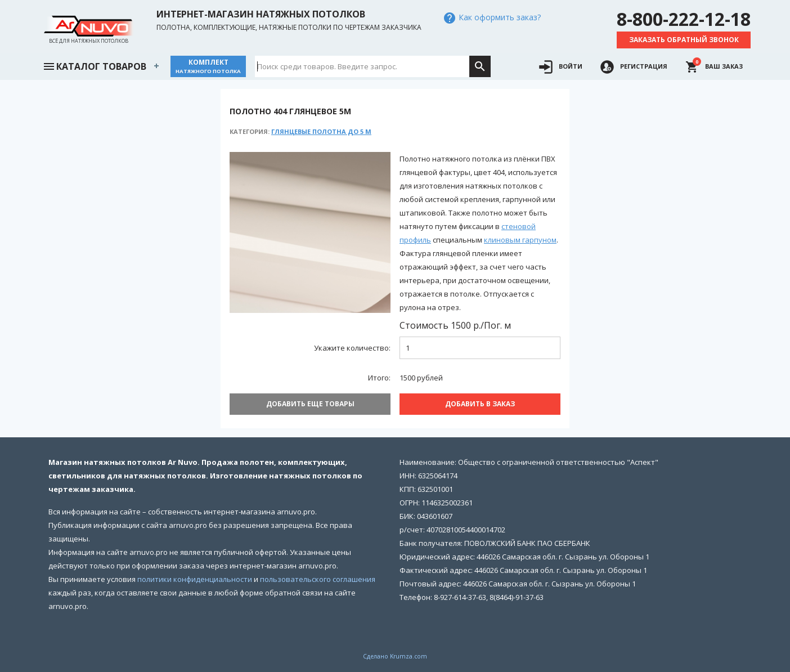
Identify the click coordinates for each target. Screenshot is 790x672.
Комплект (208, 66)
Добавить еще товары (310, 404)
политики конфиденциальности (195, 579)
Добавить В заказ (480, 404)
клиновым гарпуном (520, 240)
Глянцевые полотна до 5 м (321, 131)
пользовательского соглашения (318, 579)
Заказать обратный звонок (684, 40)
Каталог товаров (95, 65)
